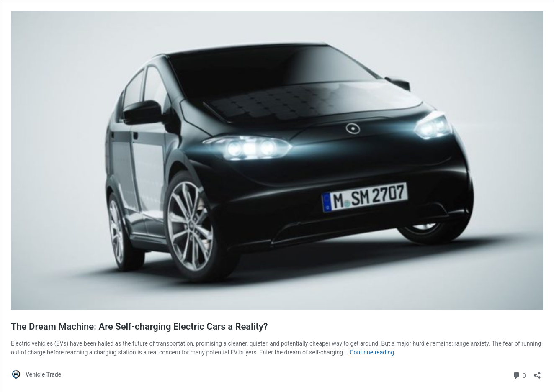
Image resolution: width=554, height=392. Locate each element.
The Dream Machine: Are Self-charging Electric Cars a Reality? (139, 327)
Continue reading (372, 352)
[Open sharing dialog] (537, 373)
